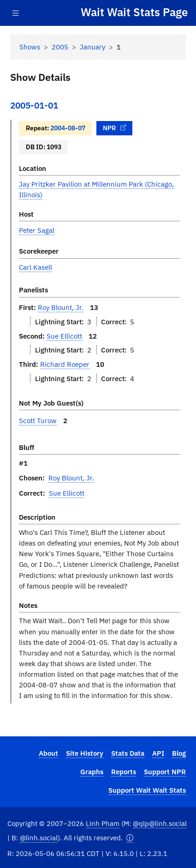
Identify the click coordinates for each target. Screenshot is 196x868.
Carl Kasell (36, 267)
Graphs (92, 771)
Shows (30, 47)
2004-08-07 (68, 128)
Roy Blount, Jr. (61, 307)
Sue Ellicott (64, 336)
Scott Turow (38, 420)
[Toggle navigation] (16, 13)
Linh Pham (103, 823)
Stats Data (128, 753)
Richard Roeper (65, 364)
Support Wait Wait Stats (147, 790)
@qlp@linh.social (160, 823)
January (92, 47)
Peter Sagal (37, 230)
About (48, 753)
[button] (130, 838)
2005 (60, 47)
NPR (114, 128)
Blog (179, 753)
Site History (85, 753)
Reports (124, 771)
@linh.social (39, 838)
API (158, 753)
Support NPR (165, 771)
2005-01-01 (34, 105)
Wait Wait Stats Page (134, 12)
